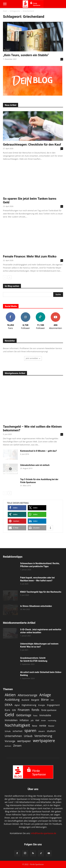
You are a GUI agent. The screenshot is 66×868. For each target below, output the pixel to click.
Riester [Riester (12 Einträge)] (51, 726)
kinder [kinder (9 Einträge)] (44, 721)
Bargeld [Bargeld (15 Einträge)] (35, 700)
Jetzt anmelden (33, 358)
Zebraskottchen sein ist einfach (35, 465)
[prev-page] (5, 277)
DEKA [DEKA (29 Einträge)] (9, 705)
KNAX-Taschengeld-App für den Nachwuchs (41, 592)
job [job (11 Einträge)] (32, 720)
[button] (5, 4)
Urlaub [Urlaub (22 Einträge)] (28, 736)
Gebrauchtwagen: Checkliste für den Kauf (32, 145)
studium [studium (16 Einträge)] (51, 731)
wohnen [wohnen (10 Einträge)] (8, 746)
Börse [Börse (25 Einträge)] (45, 700)
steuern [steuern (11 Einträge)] (42, 731)
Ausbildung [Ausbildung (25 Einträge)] (12, 700)
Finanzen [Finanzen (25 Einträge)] (24, 710)
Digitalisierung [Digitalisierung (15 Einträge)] (29, 705)
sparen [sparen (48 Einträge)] (30, 731)
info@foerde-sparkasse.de (44, 833)
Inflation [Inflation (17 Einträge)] (24, 720)
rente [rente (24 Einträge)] (43, 726)
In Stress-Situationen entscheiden (36, 606)
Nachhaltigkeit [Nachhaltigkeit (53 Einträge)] (17, 725)
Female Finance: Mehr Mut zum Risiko (30, 256)
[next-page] (10, 277)
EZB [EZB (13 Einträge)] (14, 710)
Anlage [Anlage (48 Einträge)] (45, 695)
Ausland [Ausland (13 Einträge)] (25, 700)
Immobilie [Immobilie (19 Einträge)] (45, 715)
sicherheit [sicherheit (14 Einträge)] (18, 731)
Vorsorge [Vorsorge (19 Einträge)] (10, 741)
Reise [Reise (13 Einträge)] (35, 726)
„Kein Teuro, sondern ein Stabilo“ (26, 55)
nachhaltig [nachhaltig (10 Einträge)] (52, 720)
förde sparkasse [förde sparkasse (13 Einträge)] (49, 710)
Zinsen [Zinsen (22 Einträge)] (17, 746)
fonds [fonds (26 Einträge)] (35, 710)
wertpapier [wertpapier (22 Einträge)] (24, 741)
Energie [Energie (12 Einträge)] (42, 705)
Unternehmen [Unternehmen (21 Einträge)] (13, 736)
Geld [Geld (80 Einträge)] (9, 715)
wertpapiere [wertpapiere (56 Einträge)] (44, 741)
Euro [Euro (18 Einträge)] (7, 710)
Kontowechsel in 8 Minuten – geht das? (38, 451)
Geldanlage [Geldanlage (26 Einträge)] (24, 715)
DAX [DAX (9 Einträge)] (52, 700)
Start (5, 11)
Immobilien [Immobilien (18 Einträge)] (11, 720)
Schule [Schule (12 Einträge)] (8, 731)
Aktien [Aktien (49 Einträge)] (10, 695)
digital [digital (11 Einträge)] (17, 705)
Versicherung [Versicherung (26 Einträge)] (43, 736)
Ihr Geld (7, 50)
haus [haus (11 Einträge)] (35, 716)
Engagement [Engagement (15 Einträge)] (53, 705)
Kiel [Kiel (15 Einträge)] (37, 720)
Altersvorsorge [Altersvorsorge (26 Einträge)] (27, 695)
